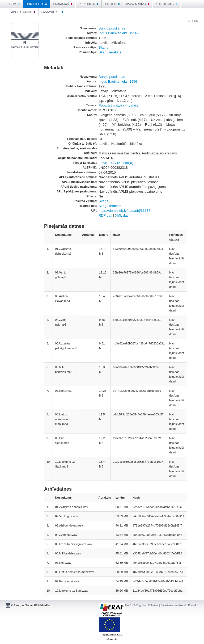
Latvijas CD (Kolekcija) (116, 163)
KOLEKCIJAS (167, 4)
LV (188, 21)
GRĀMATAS (63, 4)
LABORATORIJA (23, 12)
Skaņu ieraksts (110, 52)
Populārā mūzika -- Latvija (118, 105)
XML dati (122, 215)
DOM (15, 4)
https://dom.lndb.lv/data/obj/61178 (124, 211)
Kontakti (193, 605)
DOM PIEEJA (37, 4)
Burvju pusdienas (112, 28)
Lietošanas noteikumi (173, 605)
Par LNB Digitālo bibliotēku (142, 605)
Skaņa (103, 47)
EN (196, 21)
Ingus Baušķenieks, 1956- (118, 33)
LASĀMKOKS (52, 12)
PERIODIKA (89, 4)
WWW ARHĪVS (138, 4)
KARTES (112, 4)
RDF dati (105, 215)
